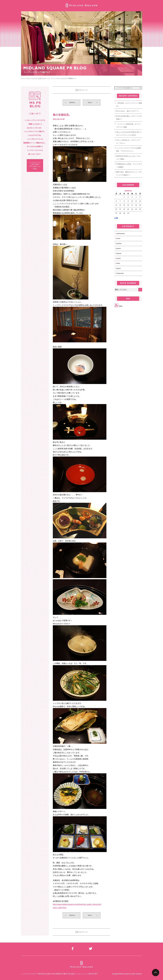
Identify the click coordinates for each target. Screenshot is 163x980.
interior (119, 254)
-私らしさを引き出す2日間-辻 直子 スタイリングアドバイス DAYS (129, 134)
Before (70, 102)
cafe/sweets (120, 234)
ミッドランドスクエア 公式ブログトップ (36, 78)
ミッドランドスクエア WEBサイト (65, 78)
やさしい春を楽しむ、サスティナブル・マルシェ (128, 142)
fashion (119, 244)
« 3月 (116, 218)
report (118, 268)
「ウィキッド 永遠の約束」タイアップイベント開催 (129, 126)
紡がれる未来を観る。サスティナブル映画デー (129, 118)
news (118, 263)
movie (118, 258)
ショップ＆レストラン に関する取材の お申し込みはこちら (35, 164)
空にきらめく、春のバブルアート (128, 111)
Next (93, 102)
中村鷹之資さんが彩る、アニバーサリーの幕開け (129, 166)
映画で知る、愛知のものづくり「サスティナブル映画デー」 (129, 174)
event (118, 239)
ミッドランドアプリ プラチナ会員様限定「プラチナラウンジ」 (129, 150)
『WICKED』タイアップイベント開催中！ (129, 105)
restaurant (120, 273)
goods (118, 248)
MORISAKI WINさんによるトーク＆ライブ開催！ (128, 158)
